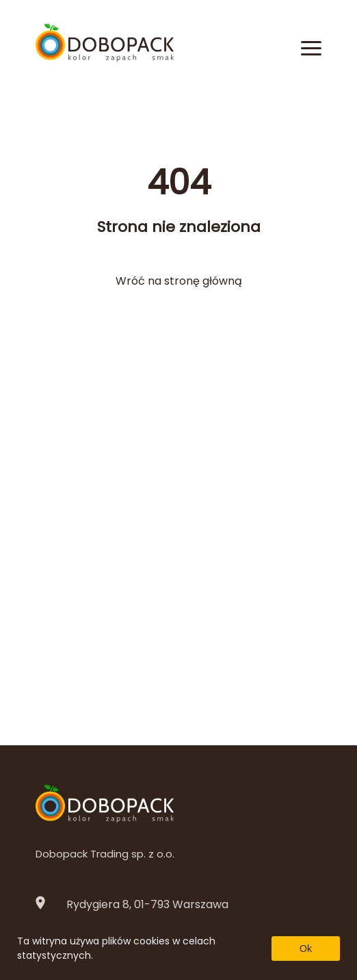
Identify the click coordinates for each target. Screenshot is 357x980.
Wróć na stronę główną (179, 281)
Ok (306, 949)
